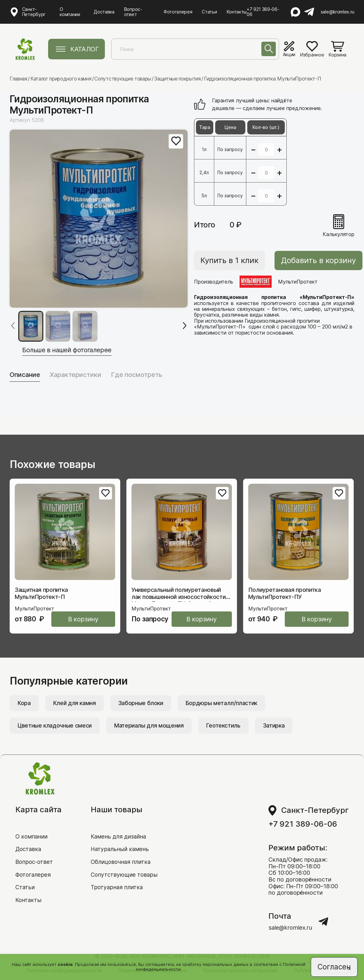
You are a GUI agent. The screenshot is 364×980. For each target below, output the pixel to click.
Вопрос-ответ (133, 12)
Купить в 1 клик (229, 260)
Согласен (334, 966)
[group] (99, 218)
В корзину (88, 619)
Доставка (104, 12)
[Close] (348, 969)
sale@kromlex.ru (338, 12)
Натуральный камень (120, 840)
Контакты (237, 12)
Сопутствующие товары (125, 866)
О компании (70, 12)
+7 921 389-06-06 (263, 12)
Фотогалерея (178, 12)
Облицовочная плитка (122, 853)
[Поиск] (268, 50)
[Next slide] (184, 326)
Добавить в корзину (315, 260)
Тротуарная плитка (117, 879)
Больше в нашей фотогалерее (72, 349)
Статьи (210, 12)
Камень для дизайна (119, 827)
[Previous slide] (13, 326)
